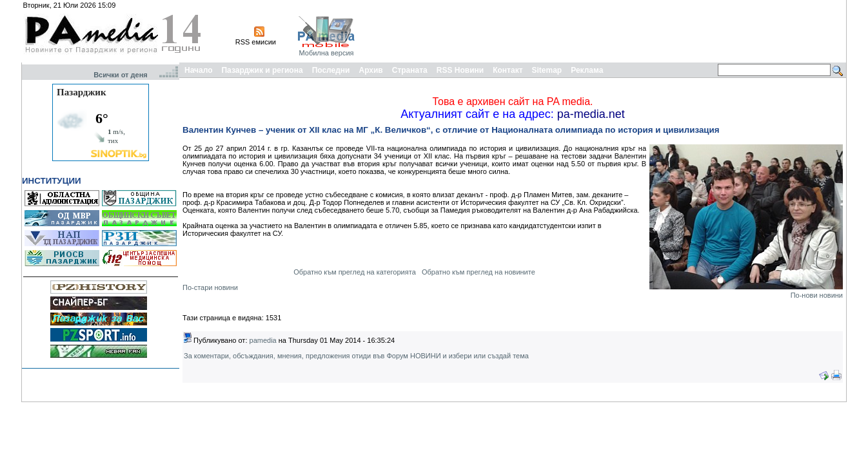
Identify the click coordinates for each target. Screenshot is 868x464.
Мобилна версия (326, 53)
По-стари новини (210, 287)
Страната (410, 70)
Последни (331, 70)
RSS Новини (460, 70)
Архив (370, 70)
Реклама (587, 70)
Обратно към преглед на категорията (355, 272)
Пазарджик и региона (262, 70)
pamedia (263, 340)
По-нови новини (817, 295)
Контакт (508, 70)
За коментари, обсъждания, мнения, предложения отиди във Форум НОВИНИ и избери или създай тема (356, 356)
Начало (198, 70)
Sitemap (547, 70)
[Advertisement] (609, 31)
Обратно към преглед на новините (478, 272)
